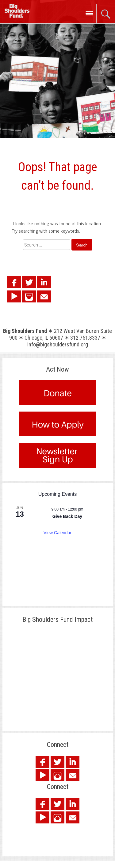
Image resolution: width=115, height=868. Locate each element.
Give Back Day (67, 516)
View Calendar (57, 533)
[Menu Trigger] (89, 13)
